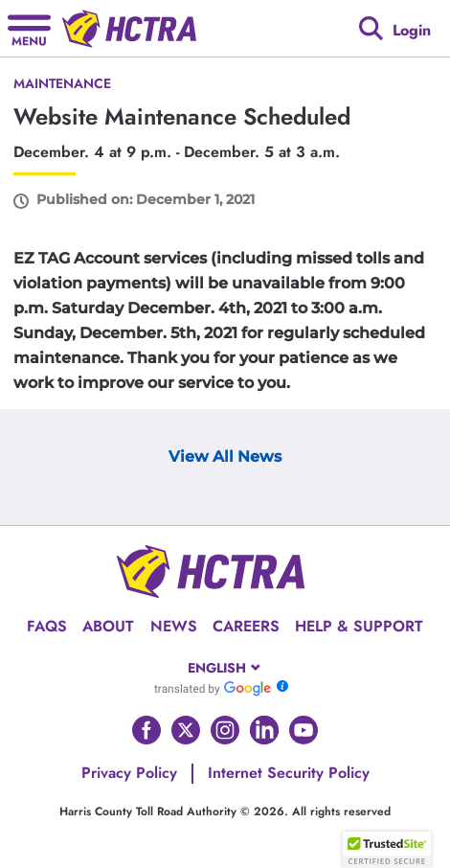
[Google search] (371, 28)
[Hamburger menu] (29, 28)
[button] (387, 850)
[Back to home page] (129, 29)
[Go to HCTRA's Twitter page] (186, 730)
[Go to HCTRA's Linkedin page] (264, 730)
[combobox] (225, 668)
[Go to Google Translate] (213, 688)
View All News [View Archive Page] (225, 457)
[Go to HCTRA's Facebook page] (146, 730)
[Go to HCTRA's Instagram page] (225, 730)
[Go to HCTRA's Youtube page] (304, 730)
